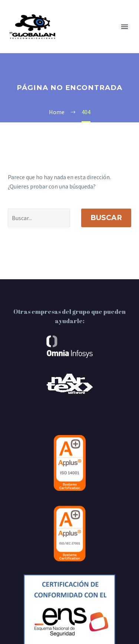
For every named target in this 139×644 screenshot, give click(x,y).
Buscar (106, 218)
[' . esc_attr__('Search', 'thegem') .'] (39, 218)
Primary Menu (125, 27)
